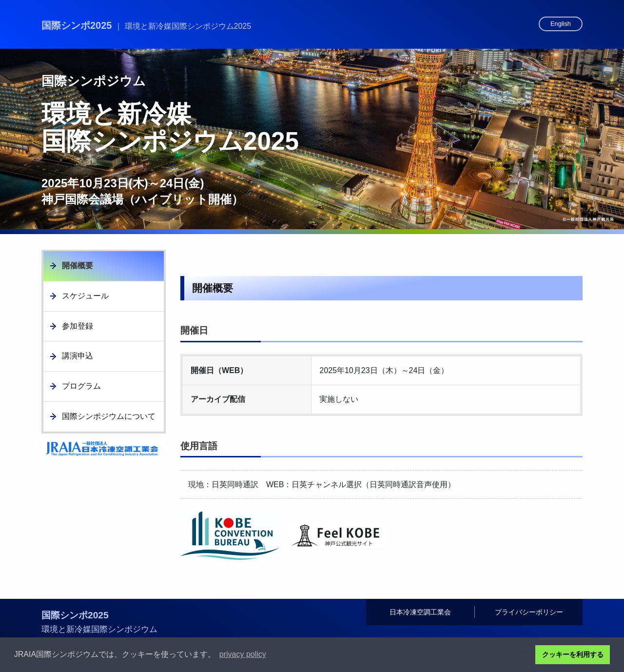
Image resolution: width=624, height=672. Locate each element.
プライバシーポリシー (529, 612)
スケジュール (85, 296)
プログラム (81, 386)
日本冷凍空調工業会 (420, 612)
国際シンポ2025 (146, 25)
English (561, 24)
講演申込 (78, 356)
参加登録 (78, 326)
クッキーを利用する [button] (573, 654)
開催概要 (78, 266)
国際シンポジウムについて (109, 416)
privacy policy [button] (243, 654)
